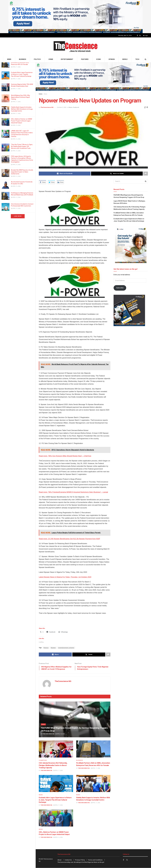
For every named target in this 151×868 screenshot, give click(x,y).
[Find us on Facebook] (137, 36)
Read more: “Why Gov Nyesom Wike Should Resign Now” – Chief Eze (65, 456)
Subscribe (120, 288)
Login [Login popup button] (146, 36)
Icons (99, 59)
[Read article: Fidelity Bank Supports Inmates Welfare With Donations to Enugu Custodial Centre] (93, 784)
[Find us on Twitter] (140, 36)
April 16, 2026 (58, 837)
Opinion (112, 59)
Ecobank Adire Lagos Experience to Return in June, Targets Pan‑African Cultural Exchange (22, 74)
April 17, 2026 (58, 771)
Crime (51, 59)
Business (23, 59)
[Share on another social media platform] (146, 174)
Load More (18, 216)
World (125, 59)
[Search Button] (145, 59)
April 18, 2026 (60, 734)
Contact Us (68, 860)
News (9, 59)
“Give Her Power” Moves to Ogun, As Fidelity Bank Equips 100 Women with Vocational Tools (22, 146)
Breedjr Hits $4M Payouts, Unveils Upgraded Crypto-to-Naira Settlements (22, 172)
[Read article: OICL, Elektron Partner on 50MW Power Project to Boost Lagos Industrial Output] (56, 818)
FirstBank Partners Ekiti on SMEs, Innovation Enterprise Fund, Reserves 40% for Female (22, 63)
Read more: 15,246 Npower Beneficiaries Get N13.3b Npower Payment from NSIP (69, 539)
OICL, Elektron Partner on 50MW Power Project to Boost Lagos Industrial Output (21, 121)
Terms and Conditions (95, 860)
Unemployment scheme (66, 648)
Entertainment (67, 59)
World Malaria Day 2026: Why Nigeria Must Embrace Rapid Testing (21, 97)
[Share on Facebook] (65, 174)
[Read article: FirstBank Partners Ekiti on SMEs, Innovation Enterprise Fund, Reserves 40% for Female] (93, 749)
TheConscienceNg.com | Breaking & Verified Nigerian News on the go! (81, 862)
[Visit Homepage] (76, 47)
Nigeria (46, 648)
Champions (43, 760)
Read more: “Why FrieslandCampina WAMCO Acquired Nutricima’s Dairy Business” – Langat (73, 492)
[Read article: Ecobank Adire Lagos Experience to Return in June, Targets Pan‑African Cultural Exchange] (56, 784)
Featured (85, 59)
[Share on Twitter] (117, 174)
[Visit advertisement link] (75, 17)
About (59, 860)
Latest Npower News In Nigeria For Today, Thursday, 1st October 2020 (65, 577)
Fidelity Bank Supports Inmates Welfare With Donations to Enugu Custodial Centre (22, 109)
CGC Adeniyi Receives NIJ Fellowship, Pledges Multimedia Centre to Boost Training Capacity (53, 765)
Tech (137, 59)
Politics (37, 59)
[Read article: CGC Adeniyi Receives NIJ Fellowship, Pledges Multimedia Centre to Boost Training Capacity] (56, 749)
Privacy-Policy (80, 860)
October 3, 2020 (62, 107)
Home (41, 94)
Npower (53, 648)
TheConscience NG (47, 107)
